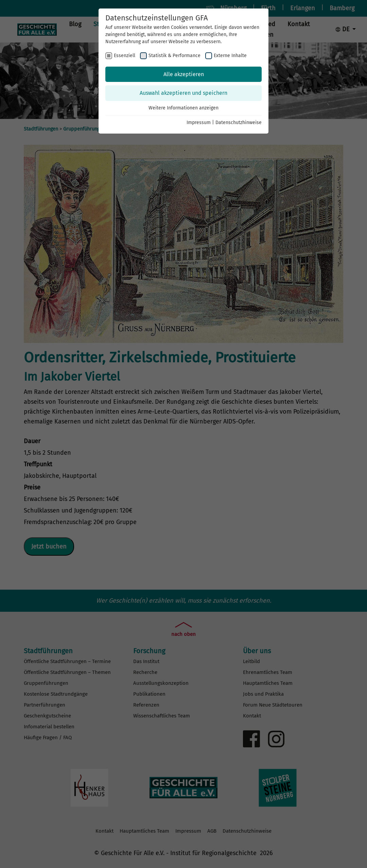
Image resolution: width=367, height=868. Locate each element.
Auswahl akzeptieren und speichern (183, 93)
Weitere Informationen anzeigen (183, 108)
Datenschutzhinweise (239, 123)
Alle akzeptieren (184, 74)
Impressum (199, 123)
